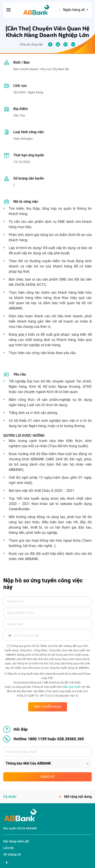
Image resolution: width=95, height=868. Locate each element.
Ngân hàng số (74, 10)
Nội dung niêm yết (16, 841)
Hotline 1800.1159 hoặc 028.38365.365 (44, 739)
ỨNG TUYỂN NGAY (48, 707)
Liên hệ (9, 848)
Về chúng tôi (12, 854)
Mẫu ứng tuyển (72, 687)
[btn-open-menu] (9, 10)
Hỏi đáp (15, 729)
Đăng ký (47, 777)
